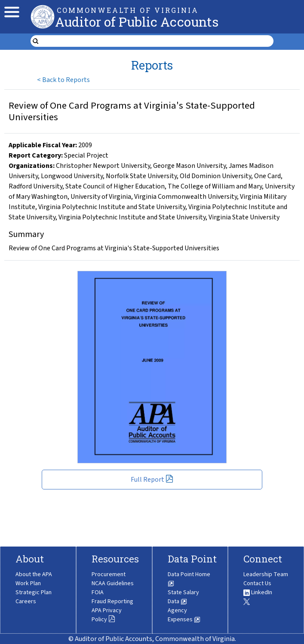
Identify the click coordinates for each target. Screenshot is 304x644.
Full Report (152, 480)
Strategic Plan (34, 592)
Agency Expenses (184, 615)
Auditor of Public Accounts (137, 22)
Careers (26, 601)
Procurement (109, 574)
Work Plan (28, 583)
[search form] (158, 41)
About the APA (34, 574)
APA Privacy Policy (107, 615)
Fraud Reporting (112, 601)
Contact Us (257, 583)
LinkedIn (258, 592)
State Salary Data (183, 597)
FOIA (98, 592)
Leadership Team (266, 574)
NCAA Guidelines (113, 583)
